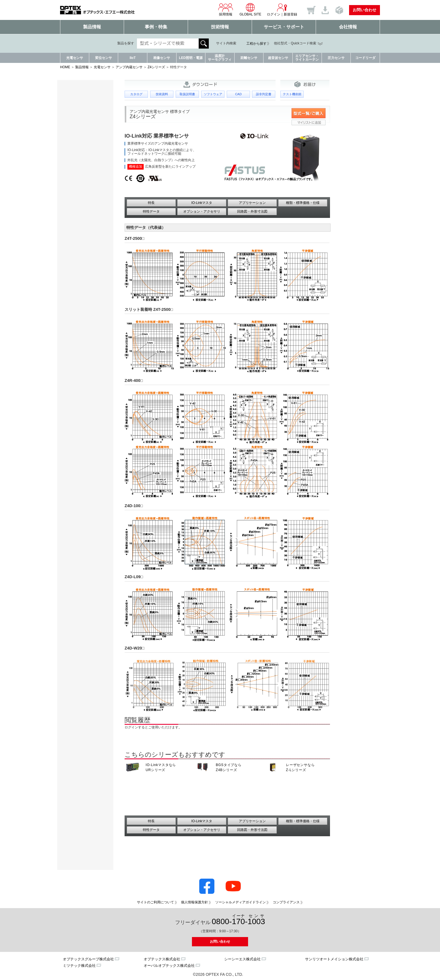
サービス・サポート (284, 27)
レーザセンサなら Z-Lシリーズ (300, 767)
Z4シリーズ (156, 67)
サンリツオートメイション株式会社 (334, 959)
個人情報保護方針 (194, 902)
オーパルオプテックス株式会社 (169, 966)
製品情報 (92, 27)
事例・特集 (156, 27)
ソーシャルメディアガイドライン (240, 902)
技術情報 (220, 27)
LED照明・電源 (191, 58)
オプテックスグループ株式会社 (88, 959)
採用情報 (226, 10)
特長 (151, 203)
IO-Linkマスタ (202, 203)
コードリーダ (365, 58)
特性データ (151, 211)
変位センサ (104, 58)
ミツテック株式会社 (79, 966)
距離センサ (249, 58)
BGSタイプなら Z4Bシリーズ (229, 767)
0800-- (239, 920)
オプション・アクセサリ (202, 211)
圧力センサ (336, 58)
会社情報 (348, 27)
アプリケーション (252, 203)
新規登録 (290, 14)
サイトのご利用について (155, 902)
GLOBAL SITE (250, 10)
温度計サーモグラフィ (220, 58)
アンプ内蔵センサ (129, 67)
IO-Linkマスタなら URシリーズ (161, 767)
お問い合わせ (365, 10)
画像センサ (162, 58)
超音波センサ (278, 58)
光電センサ (75, 58)
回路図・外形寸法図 (252, 211)
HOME (65, 67)
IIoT (133, 58)
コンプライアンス (286, 902)
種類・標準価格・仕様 (303, 203)
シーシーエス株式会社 (242, 959)
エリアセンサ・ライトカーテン (307, 58)
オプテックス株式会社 (162, 959)
